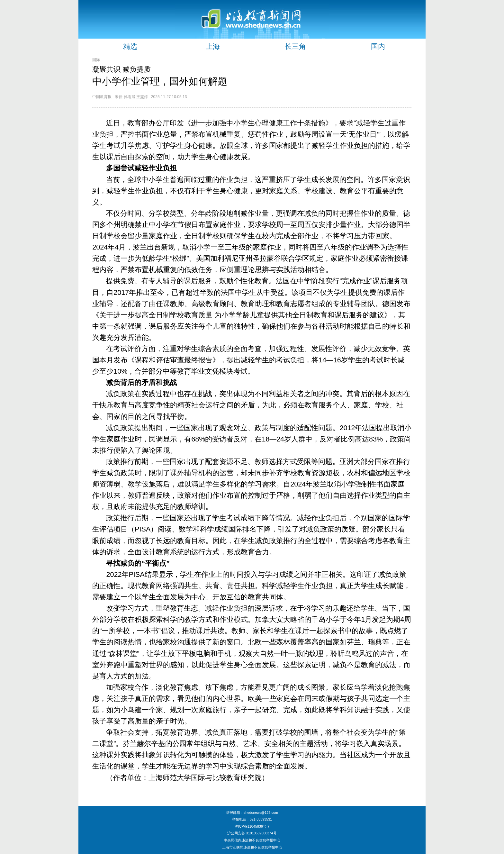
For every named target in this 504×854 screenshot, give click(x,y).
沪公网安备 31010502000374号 (252, 833)
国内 (378, 47)
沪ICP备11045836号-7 (252, 826)
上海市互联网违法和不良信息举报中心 (252, 847)
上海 (213, 47)
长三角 (295, 47)
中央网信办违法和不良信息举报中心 (252, 840)
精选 (130, 47)
